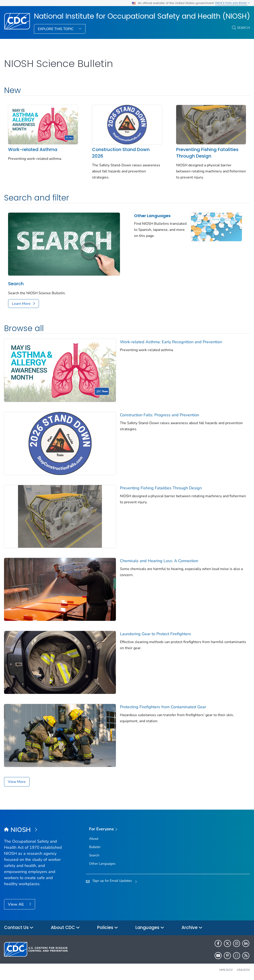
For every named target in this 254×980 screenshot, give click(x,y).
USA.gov (243, 970)
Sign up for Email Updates (112, 881)
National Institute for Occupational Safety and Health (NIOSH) (142, 16)
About (94, 839)
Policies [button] (108, 928)
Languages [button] (150, 928)
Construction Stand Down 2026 (121, 153)
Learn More (21, 304)
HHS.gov (226, 970)
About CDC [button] (65, 928)
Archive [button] (192, 928)
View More (17, 782)
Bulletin (95, 847)
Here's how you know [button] (233, 3)
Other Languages (152, 216)
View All (16, 904)
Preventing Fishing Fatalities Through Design (207, 153)
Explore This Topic (56, 29)
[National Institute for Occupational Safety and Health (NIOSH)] (35, 830)
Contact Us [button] (19, 928)
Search (244, 28)
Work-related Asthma (33, 149)
